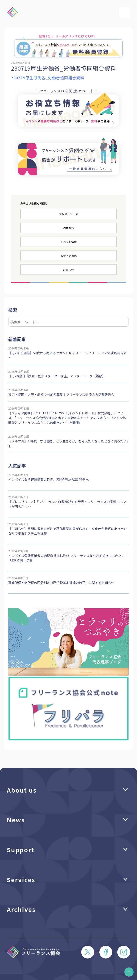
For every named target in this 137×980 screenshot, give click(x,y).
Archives (21, 909)
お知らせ (69, 270)
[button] (129, 972)
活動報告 (68, 228)
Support (21, 850)
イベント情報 (68, 242)
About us (22, 790)
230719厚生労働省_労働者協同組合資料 (48, 78)
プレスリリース (68, 214)
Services (21, 880)
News (16, 820)
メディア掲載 (68, 256)
